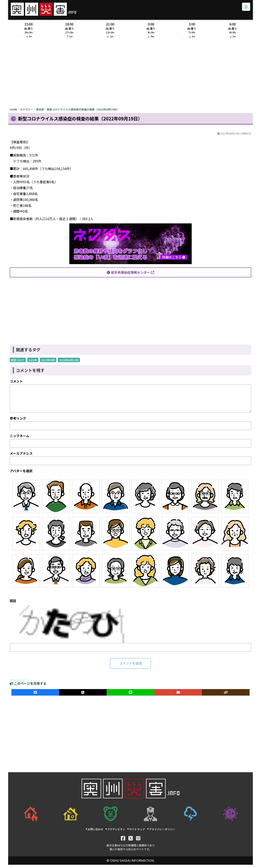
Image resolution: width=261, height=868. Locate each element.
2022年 (33, 363)
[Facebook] (123, 841)
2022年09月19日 (69, 363)
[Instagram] (138, 841)
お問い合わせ (95, 832)
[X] (131, 841)
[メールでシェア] (178, 696)
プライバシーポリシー (161, 832)
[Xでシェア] (83, 696)
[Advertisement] (130, 77)
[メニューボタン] (244, 9)
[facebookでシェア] (35, 696)
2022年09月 (48, 363)
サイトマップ (136, 832)
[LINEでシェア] (130, 696)
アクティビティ (115, 832)
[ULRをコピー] (226, 696)
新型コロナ (18, 363)
